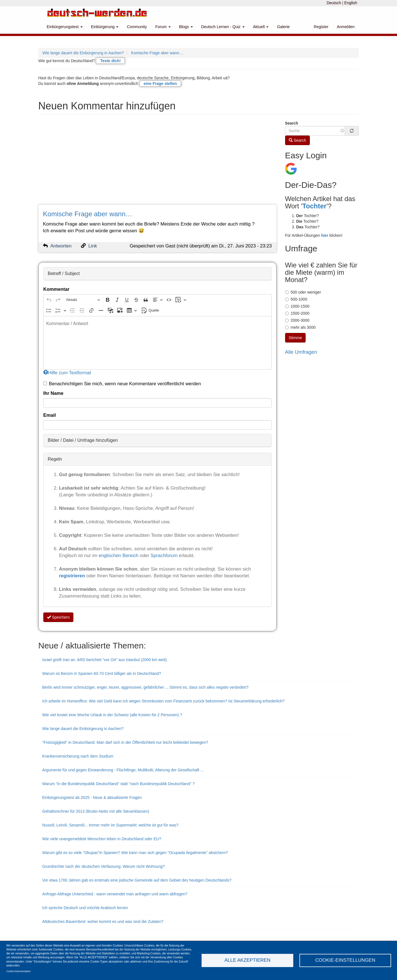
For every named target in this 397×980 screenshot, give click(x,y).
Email (50, 415)
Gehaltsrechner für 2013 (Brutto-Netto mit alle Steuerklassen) (96, 811)
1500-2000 (297, 313)
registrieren (73, 576)
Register (321, 27)
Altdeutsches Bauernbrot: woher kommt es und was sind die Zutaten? (103, 922)
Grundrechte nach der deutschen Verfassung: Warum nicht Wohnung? (103, 866)
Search (292, 123)
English (351, 3)
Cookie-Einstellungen (345, 960)
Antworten (61, 246)
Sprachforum (165, 556)
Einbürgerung (105, 27)
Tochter (314, 206)
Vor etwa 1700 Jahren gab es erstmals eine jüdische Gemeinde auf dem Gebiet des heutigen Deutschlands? (137, 880)
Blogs (186, 27)
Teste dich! (110, 61)
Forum (163, 27)
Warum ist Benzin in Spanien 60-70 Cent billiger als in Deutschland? (102, 673)
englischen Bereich (119, 556)
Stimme (295, 338)
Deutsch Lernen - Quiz (223, 27)
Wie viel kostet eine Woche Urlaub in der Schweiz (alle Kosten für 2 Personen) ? (112, 715)
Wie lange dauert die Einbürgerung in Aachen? (83, 53)
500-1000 (296, 299)
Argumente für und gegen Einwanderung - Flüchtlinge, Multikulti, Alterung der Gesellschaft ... (123, 770)
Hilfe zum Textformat (67, 373)
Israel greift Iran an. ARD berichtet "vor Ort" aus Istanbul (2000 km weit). (105, 660)
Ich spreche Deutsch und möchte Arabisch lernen (85, 908)
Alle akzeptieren (247, 960)
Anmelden (346, 27)
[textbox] (157, 343)
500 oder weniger (303, 292)
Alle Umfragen (301, 352)
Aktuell (261, 27)
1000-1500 (297, 306)
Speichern (58, 617)
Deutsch (334, 3)
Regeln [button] (55, 459)
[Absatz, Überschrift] (83, 300)
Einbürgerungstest (65, 27)
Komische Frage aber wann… (157, 53)
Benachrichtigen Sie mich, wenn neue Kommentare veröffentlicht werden (122, 384)
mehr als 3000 (300, 327)
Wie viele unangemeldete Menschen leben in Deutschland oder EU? (102, 839)
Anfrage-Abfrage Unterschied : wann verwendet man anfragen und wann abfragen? (115, 894)
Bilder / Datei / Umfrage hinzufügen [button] (83, 440)
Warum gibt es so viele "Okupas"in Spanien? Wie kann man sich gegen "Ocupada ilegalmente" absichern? (135, 853)
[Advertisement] (157, 162)
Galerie (283, 27)
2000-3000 (297, 320)
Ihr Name (53, 393)
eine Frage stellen (160, 84)
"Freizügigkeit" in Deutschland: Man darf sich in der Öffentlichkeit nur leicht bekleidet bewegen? (125, 742)
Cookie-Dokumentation (19, 971)
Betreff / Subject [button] (64, 273)
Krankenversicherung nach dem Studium (78, 756)
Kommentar (56, 289)
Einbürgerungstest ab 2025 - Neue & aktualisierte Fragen (92, 797)
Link (93, 246)
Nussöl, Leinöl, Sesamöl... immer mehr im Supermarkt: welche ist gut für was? (110, 825)
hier (325, 235)
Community (137, 27)
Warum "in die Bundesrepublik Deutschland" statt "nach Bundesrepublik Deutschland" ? (118, 784)
